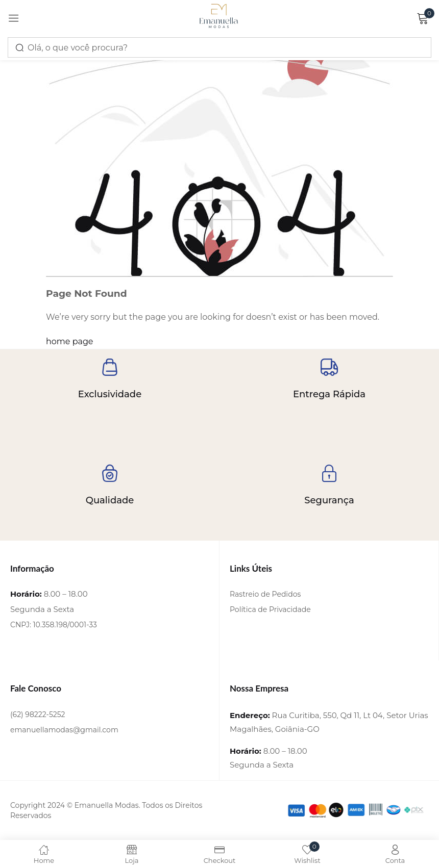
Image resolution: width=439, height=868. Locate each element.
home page (70, 341)
